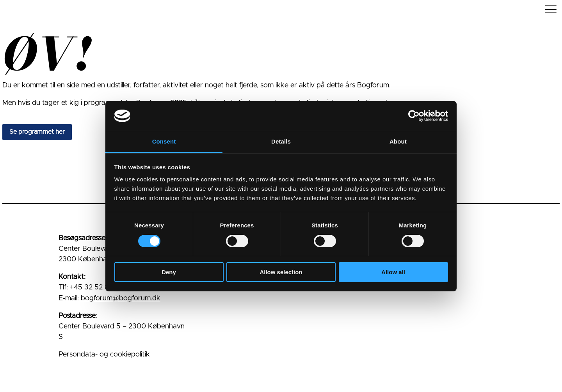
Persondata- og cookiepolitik (104, 355)
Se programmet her (37, 132)
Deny (169, 272)
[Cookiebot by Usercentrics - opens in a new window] (414, 116)
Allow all (393, 272)
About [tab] (398, 141)
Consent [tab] (164, 141)
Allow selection (281, 272)
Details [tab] (281, 141)
